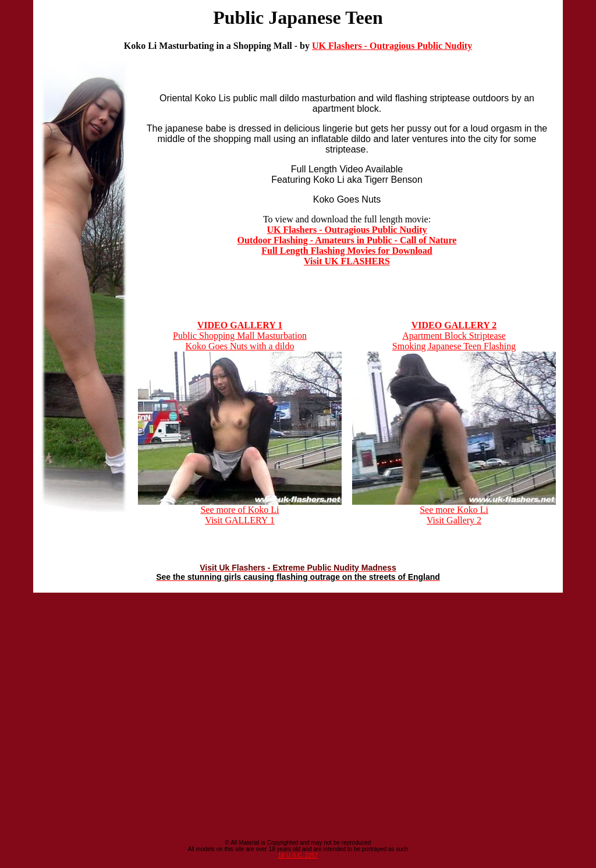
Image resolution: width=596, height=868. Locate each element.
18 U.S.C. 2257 (298, 855)
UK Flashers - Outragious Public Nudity (392, 46)
